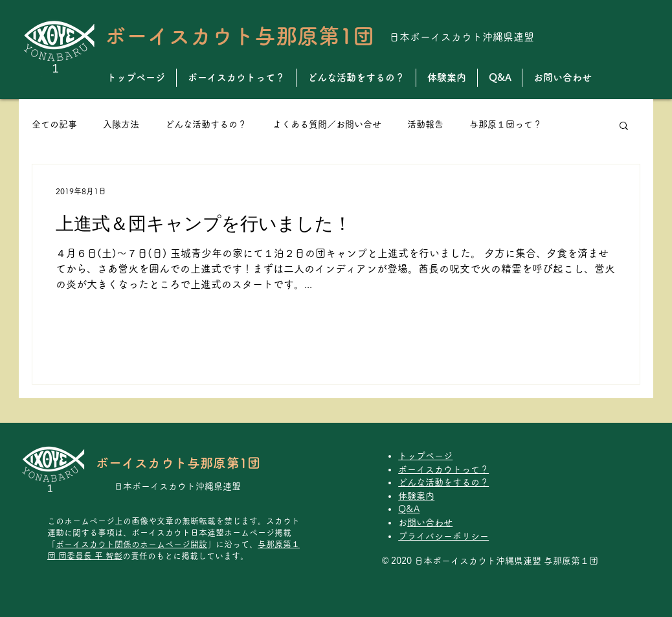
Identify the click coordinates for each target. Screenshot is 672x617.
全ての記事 (54, 124)
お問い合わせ (430, 522)
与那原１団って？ (506, 124)
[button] (624, 127)
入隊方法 (121, 124)
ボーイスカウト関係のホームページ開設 (131, 544)
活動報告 (425, 124)
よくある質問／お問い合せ (327, 124)
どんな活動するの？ (206, 124)
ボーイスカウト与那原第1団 (240, 36)
